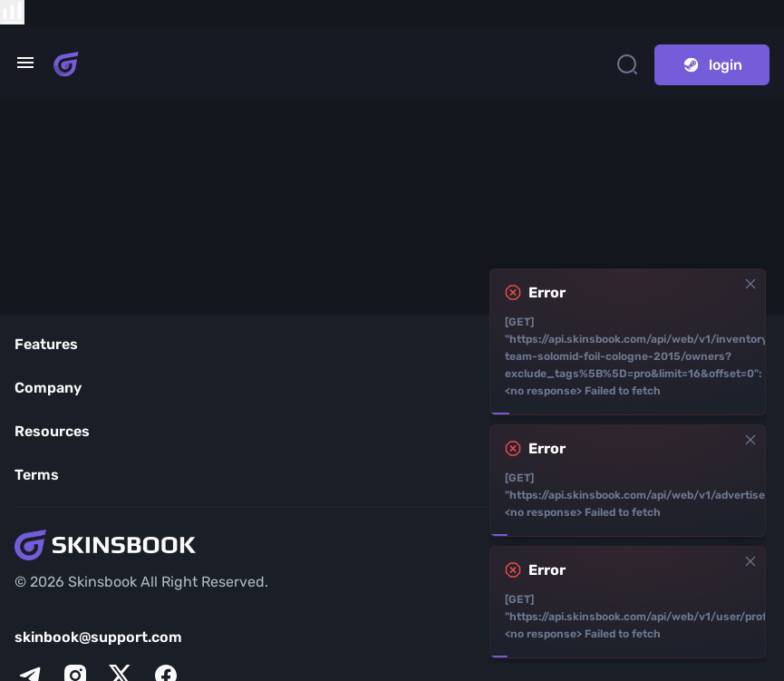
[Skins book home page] (66, 64)
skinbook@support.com (98, 637)
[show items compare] (12, 12)
